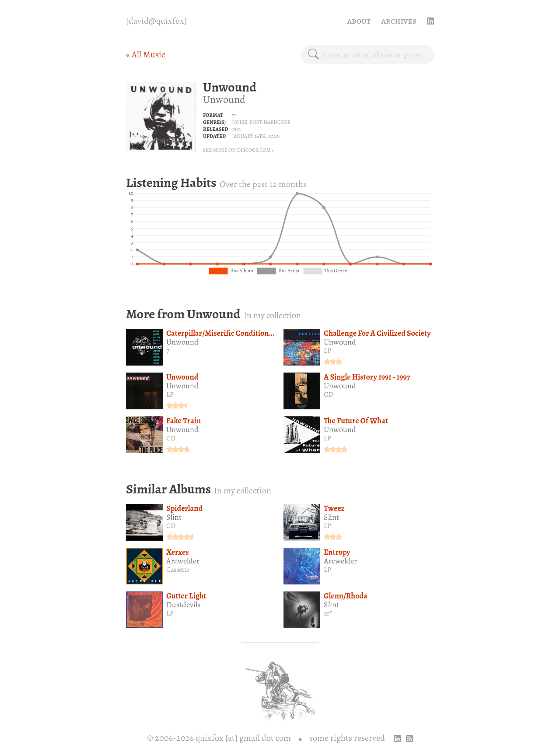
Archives (399, 21)
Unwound (230, 87)
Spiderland (184, 508)
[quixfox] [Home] (156, 21)
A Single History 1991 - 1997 (367, 377)
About (359, 21)
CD (328, 394)
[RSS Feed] (409, 739)
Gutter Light (186, 596)
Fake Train (184, 421)
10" (328, 613)
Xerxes (178, 552)
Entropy (337, 552)
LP (327, 351)
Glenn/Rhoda (346, 596)
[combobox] (375, 55)
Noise (240, 122)
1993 (236, 129)
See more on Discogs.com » (238, 150)
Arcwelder (183, 561)
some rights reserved (347, 738)
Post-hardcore (270, 122)
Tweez (334, 508)
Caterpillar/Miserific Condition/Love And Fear (242, 333)
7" (234, 115)
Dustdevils (183, 605)
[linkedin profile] (430, 21)
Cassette (178, 570)
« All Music (145, 55)
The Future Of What (356, 421)
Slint (174, 517)
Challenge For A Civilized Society (377, 333)
